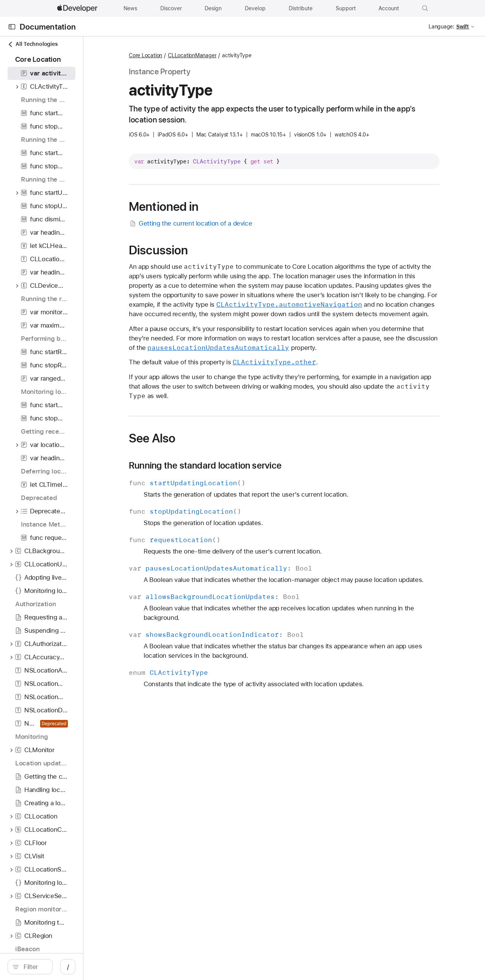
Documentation (48, 27)
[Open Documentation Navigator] (12, 27)
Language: (441, 27)
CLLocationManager (245, 55)
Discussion (211, 250)
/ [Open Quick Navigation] (136, 967)
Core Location (199, 55)
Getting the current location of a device (243, 223)
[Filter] (68, 967)
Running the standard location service (258, 475)
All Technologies (33, 44)
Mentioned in (217, 207)
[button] (425, 8)
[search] (64, 967)
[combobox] (68, 967)
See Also (205, 448)
